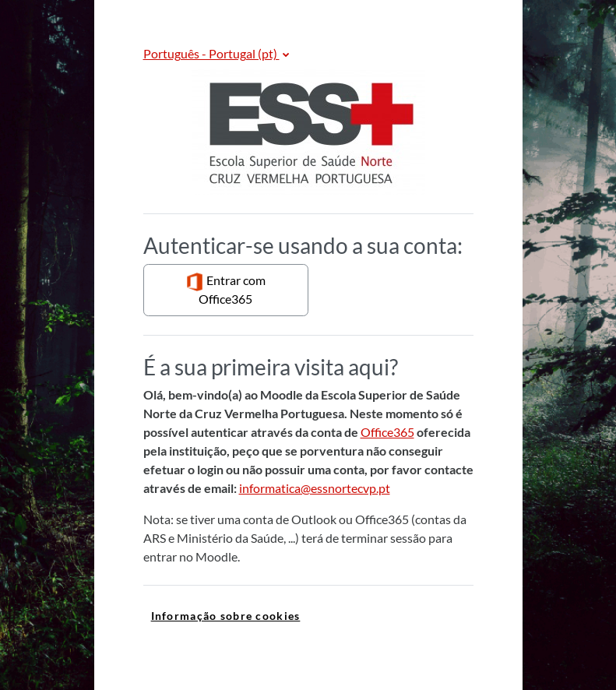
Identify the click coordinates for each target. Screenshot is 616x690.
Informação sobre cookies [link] (226, 616)
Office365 (387, 432)
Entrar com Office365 (225, 289)
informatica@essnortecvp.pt (315, 488)
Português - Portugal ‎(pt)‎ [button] (211, 53)
